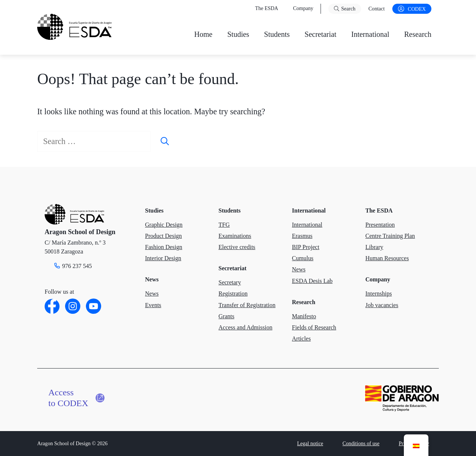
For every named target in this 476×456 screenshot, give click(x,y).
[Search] (165, 141)
